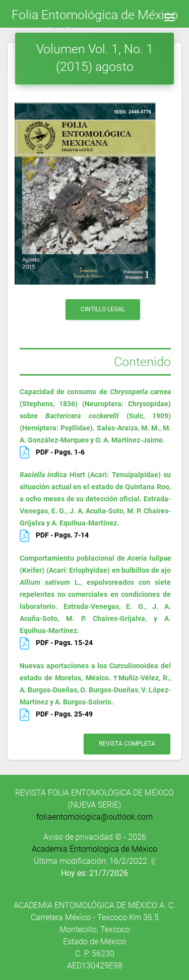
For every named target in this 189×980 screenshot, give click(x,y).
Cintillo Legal (103, 309)
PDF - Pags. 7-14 (54, 535)
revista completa (127, 744)
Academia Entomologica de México (94, 849)
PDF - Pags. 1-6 (52, 452)
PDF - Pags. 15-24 (56, 643)
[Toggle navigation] (169, 18)
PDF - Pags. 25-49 (56, 714)
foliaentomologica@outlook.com (94, 817)
